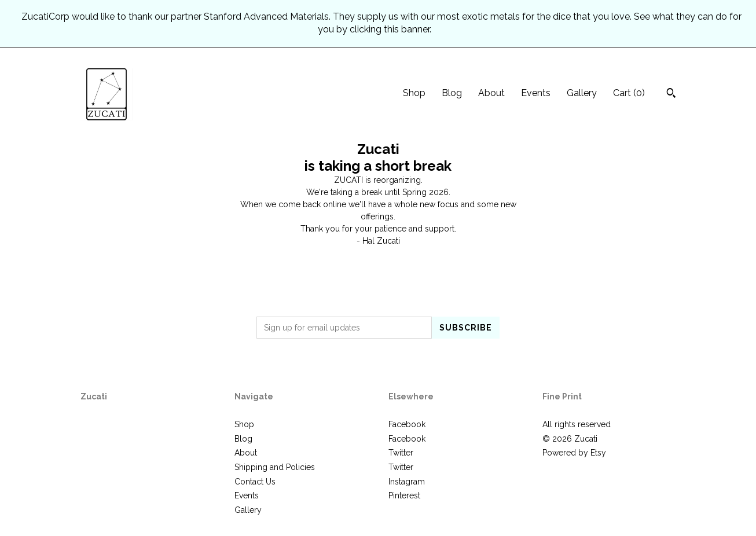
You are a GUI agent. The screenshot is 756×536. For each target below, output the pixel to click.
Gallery (582, 93)
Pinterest (404, 495)
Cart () (629, 93)
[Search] (671, 94)
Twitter (401, 453)
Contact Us (255, 482)
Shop (414, 93)
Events (536, 93)
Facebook (407, 424)
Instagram (407, 482)
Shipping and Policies (275, 467)
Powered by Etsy (574, 453)
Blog (452, 93)
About (491, 93)
